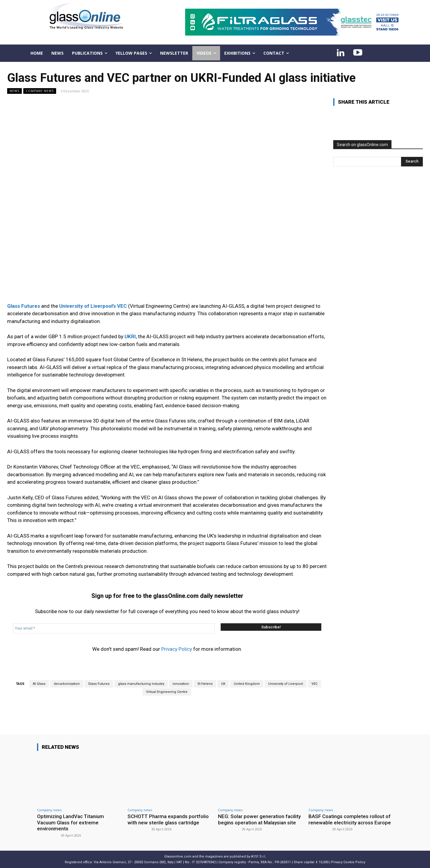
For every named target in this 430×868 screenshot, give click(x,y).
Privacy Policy (177, 649)
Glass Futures (99, 684)
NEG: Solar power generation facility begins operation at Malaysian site (259, 819)
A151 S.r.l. (259, 856)
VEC (314, 684)
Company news (40, 91)
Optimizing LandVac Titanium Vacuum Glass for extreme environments (71, 822)
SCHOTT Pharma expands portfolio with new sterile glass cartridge (168, 819)
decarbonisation (67, 684)
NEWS (14, 91)
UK (223, 684)
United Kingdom (247, 684)
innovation (181, 684)
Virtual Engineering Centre (167, 692)
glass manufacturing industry (141, 684)
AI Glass (39, 684)
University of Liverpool (286, 684)
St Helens (205, 684)
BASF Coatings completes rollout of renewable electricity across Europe (350, 819)
